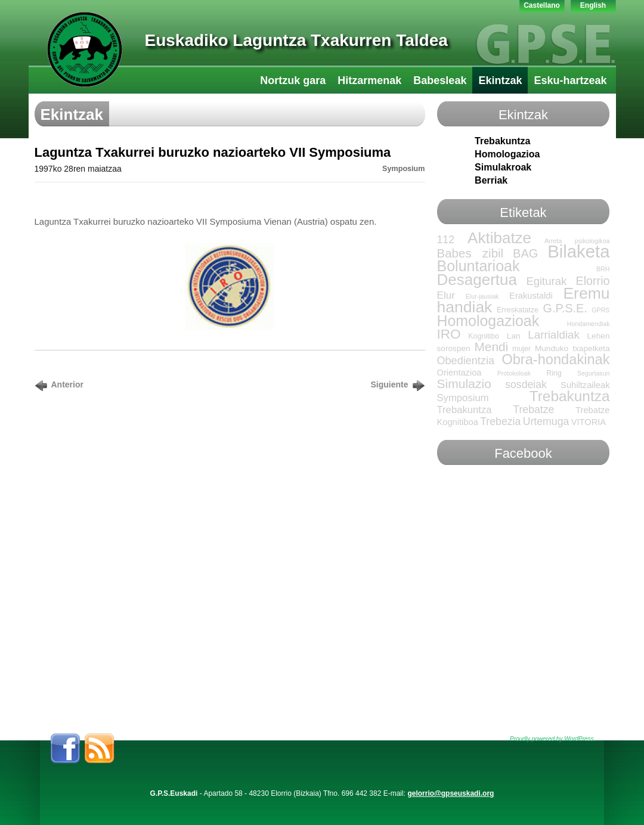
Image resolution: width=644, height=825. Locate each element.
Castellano (542, 5)
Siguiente (389, 384)
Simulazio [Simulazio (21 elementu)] (464, 384)
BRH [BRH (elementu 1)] (603, 269)
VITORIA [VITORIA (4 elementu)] (589, 422)
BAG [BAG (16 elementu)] (525, 253)
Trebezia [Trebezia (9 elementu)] (500, 421)
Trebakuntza (502, 141)
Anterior (67, 384)
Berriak (491, 180)
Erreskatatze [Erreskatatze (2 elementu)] (518, 310)
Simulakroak (503, 167)
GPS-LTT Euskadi (85, 49)
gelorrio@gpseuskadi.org (451, 793)
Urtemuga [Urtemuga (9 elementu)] (546, 421)
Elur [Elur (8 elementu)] (446, 295)
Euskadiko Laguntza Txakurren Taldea (296, 40)
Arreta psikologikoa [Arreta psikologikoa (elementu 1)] (577, 241)
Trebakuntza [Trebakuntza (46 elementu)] (570, 396)
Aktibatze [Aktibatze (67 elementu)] (499, 238)
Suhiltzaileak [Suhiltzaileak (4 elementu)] (585, 385)
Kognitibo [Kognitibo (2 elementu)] (484, 336)
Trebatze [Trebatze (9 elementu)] (533, 410)
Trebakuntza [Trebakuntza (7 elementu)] (465, 410)
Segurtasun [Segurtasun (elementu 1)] (594, 373)
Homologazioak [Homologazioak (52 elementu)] (488, 321)
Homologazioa (507, 154)
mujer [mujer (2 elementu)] (521, 349)
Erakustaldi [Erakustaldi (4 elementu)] (531, 296)
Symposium (403, 169)
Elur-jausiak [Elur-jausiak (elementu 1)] (482, 296)
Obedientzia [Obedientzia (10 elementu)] (466, 361)
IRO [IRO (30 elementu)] (449, 334)
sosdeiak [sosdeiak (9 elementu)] (526, 384)
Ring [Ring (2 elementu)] (554, 373)
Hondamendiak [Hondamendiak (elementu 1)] (589, 324)
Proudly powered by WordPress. (552, 739)
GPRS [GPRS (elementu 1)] (600, 310)
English (593, 5)
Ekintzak (500, 80)
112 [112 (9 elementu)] (446, 240)
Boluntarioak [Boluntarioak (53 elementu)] (479, 266)
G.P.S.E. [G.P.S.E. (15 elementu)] (565, 308)
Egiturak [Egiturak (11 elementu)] (546, 281)
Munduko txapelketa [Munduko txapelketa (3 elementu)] (572, 348)
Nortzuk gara (293, 80)
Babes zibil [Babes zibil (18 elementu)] (470, 253)
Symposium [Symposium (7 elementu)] (463, 398)
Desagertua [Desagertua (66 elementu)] (477, 280)
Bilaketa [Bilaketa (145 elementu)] (578, 251)
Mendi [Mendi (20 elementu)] (491, 347)
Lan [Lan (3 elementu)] (514, 336)
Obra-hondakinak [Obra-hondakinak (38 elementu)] (555, 359)
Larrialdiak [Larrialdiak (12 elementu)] (554, 335)
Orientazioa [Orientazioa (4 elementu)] (459, 373)
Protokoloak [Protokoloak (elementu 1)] (514, 373)
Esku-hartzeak (570, 80)
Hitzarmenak (369, 80)
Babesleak (440, 80)
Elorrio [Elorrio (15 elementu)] (593, 281)
